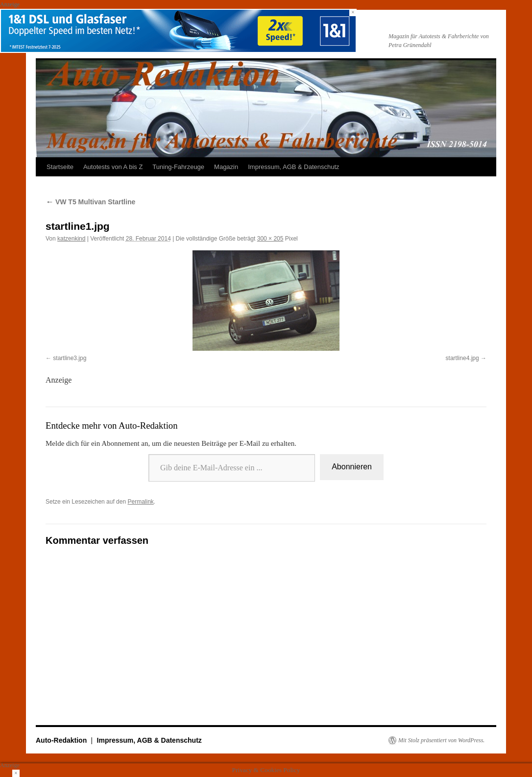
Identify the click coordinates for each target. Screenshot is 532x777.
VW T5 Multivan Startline (90, 202)
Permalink (140, 502)
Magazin (226, 167)
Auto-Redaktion (62, 740)
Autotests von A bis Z (113, 167)
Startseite (60, 167)
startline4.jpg (462, 358)
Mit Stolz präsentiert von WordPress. (441, 740)
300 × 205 (270, 239)
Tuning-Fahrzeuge (178, 167)
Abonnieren (352, 467)
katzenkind (71, 239)
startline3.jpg (70, 358)
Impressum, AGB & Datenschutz (293, 167)
